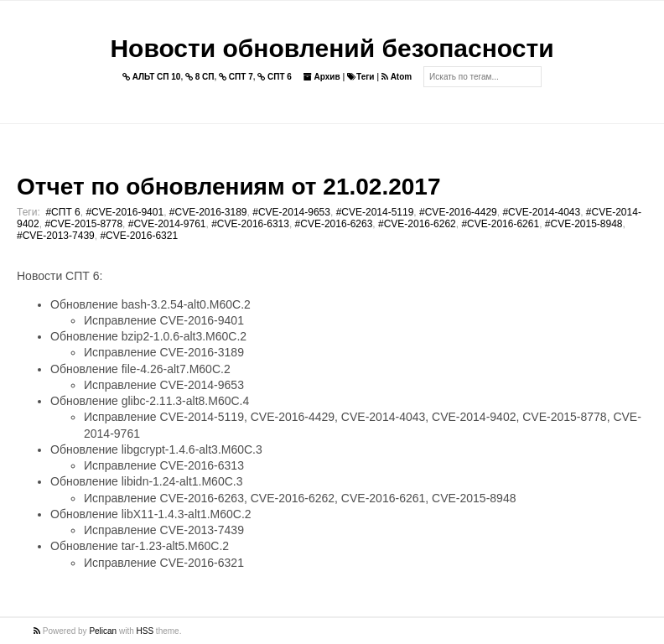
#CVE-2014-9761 (167, 224)
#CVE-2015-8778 (83, 224)
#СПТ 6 (62, 212)
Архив (322, 77)
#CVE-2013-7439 (56, 236)
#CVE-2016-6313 (250, 224)
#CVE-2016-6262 (417, 224)
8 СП (200, 77)
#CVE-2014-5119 (375, 212)
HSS (145, 631)
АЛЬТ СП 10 (152, 77)
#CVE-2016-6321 (139, 236)
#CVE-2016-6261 (500, 224)
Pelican (103, 631)
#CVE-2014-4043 (541, 212)
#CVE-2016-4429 (458, 212)
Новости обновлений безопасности (332, 48)
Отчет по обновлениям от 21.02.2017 (228, 187)
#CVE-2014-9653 (291, 212)
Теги (361, 77)
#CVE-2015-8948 (584, 224)
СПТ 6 (275, 77)
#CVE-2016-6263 (334, 224)
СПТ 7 (236, 77)
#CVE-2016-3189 (208, 212)
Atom (397, 77)
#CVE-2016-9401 (124, 212)
